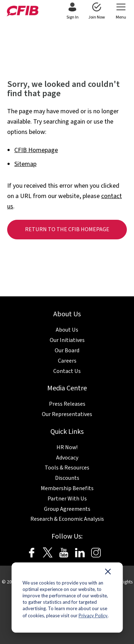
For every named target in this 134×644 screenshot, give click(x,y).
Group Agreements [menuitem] (67, 509)
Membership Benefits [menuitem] (67, 488)
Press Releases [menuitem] (67, 404)
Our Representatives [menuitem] (67, 414)
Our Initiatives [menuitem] (67, 340)
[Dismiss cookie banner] (108, 573)
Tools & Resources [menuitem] (67, 468)
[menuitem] (72, 11)
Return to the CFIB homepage (67, 229)
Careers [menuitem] (67, 361)
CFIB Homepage (36, 150)
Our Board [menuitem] (67, 350)
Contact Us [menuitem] (67, 371)
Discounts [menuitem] (67, 478)
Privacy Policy (93, 616)
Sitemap (25, 164)
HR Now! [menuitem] (67, 447)
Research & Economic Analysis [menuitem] (67, 519)
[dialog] (67, 598)
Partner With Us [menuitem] (67, 499)
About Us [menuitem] (67, 330)
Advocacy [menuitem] (67, 458)
